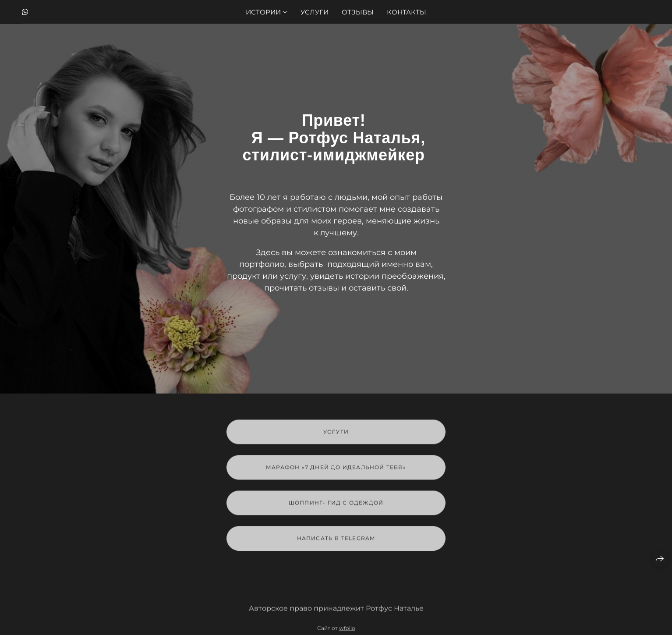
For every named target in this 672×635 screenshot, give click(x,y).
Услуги (315, 12)
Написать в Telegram (336, 541)
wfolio (347, 631)
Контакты (407, 12)
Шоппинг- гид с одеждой (336, 506)
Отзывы (358, 12)
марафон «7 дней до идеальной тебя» (336, 470)
